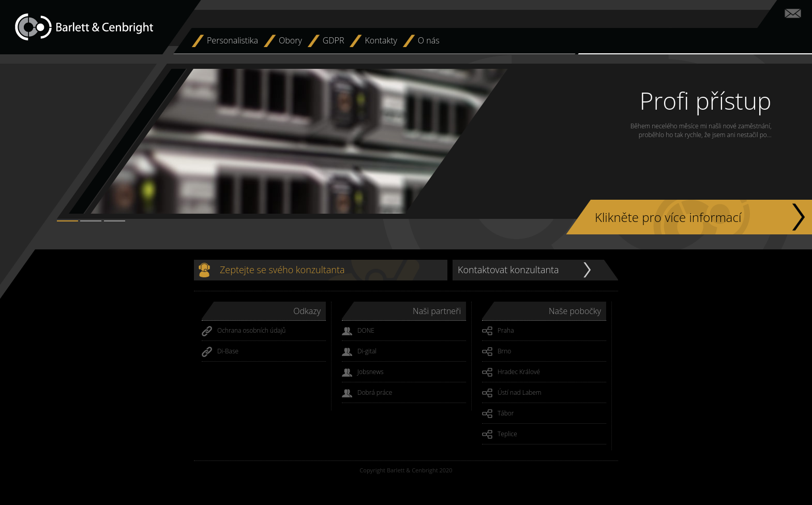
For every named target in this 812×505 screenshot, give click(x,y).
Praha (498, 331)
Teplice (500, 435)
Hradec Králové (511, 373)
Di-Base (220, 352)
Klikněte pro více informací (668, 217)
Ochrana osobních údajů (244, 331)
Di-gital (359, 352)
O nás (429, 40)
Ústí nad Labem (512, 393)
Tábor (498, 414)
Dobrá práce (367, 393)
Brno (497, 352)
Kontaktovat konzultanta (508, 270)
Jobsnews (363, 373)
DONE (358, 331)
